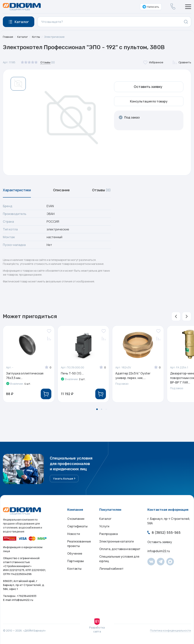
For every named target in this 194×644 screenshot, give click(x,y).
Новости (74, 534)
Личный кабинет (111, 569)
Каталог (23, 37)
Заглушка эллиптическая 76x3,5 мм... (25, 376)
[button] (176, 316)
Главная (8, 37)
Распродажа (108, 534)
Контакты (74, 569)
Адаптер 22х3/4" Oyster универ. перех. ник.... (133, 376)
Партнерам (75, 561)
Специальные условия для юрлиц (119, 559)
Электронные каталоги (117, 541)
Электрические (54, 37)
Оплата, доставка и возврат (120, 549)
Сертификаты (77, 526)
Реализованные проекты (79, 544)
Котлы (36, 37)
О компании (76, 519)
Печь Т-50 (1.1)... (72, 373)
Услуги (104, 526)
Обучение (75, 553)
